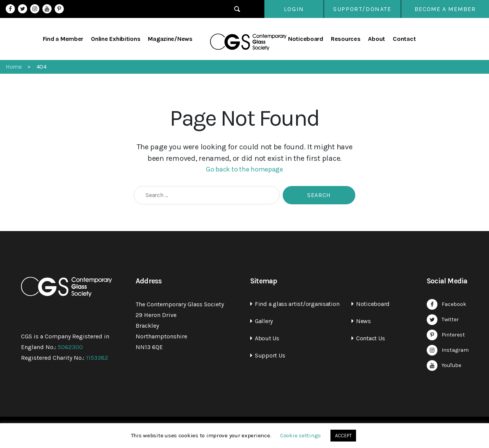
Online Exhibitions (116, 39)
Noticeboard (306, 39)
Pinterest (59, 9)
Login (290, 9)
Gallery (264, 321)
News (364, 321)
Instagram (35, 9)
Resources (346, 39)
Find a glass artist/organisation (297, 304)
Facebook (10, 9)
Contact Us (370, 338)
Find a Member (63, 39)
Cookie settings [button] (300, 435)
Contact (404, 39)
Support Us (270, 355)
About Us (267, 338)
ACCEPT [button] (343, 436)
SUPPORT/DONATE (362, 9)
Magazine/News (170, 39)
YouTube (47, 9)
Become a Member (445, 9)
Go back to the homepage (244, 169)
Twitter (23, 9)
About (376, 39)
